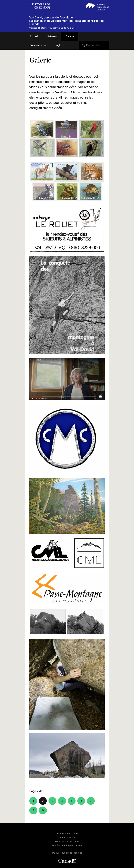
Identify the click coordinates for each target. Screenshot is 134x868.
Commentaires (38, 45)
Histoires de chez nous (67, 841)
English (59, 45)
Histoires (52, 36)
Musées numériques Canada (67, 845)
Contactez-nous (67, 837)
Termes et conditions (67, 833)
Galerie (70, 36)
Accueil (34, 36)
